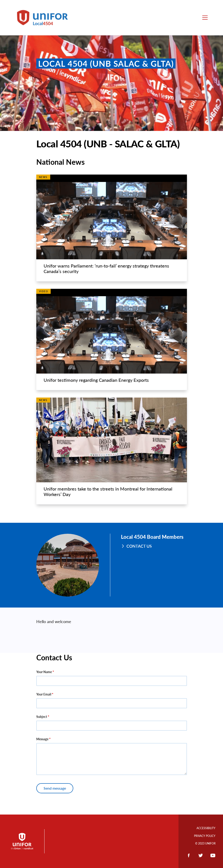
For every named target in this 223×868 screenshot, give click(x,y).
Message (42, 739)
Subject (42, 717)
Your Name (44, 672)
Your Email (44, 694)
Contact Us (139, 546)
